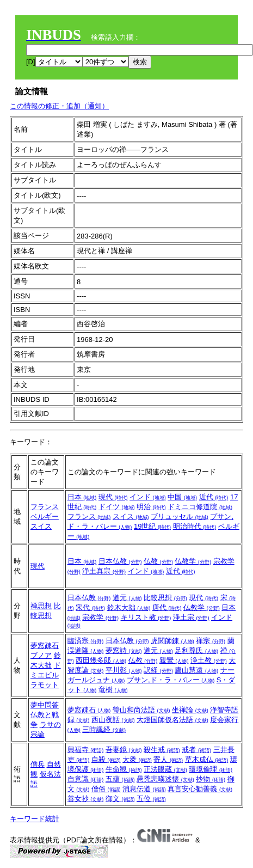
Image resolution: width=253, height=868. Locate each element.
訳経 (158, 670)
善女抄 (86, 799)
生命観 (124, 769)
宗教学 (100, 617)
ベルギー (45, 516)
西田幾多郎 (101, 660)
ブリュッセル (180, 516)
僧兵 (38, 764)
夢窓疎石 (45, 646)
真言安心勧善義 (200, 789)
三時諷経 (104, 729)
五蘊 (120, 779)
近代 (214, 497)
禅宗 (211, 641)
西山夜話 (113, 720)
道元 (127, 598)
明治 (151, 507)
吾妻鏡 (124, 750)
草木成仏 (207, 759)
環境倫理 (211, 769)
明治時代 (195, 526)
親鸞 (174, 660)
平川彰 (124, 670)
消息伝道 (144, 789)
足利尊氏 (196, 650)
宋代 (90, 607)
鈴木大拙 (129, 607)
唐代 (167, 607)
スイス (41, 526)
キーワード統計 (35, 819)
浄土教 (209, 660)
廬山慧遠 (196, 670)
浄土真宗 (104, 571)
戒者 (196, 750)
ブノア (41, 655)
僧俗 (106, 789)
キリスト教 (146, 617)
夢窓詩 (124, 650)
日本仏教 (120, 561)
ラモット (45, 685)
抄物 (211, 779)
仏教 (158, 561)
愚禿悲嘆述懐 (165, 779)
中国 (182, 497)
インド (148, 497)
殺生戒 (162, 750)
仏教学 (193, 561)
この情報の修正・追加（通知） (59, 106)
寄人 (168, 759)
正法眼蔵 (165, 769)
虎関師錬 (172, 641)
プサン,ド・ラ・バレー (171, 680)
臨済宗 (86, 641)
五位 (151, 799)
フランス (45, 507)
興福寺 (86, 750)
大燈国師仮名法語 (172, 720)
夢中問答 (45, 705)
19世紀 (152, 526)
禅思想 (41, 606)
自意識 (86, 779)
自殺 (106, 759)
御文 (120, 799)
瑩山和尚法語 (141, 710)
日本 (82, 497)
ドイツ (117, 507)
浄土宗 (191, 617)
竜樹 (113, 690)
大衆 (137, 759)
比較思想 (165, 598)
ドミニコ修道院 (200, 507)
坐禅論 (190, 710)
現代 (113, 497)
